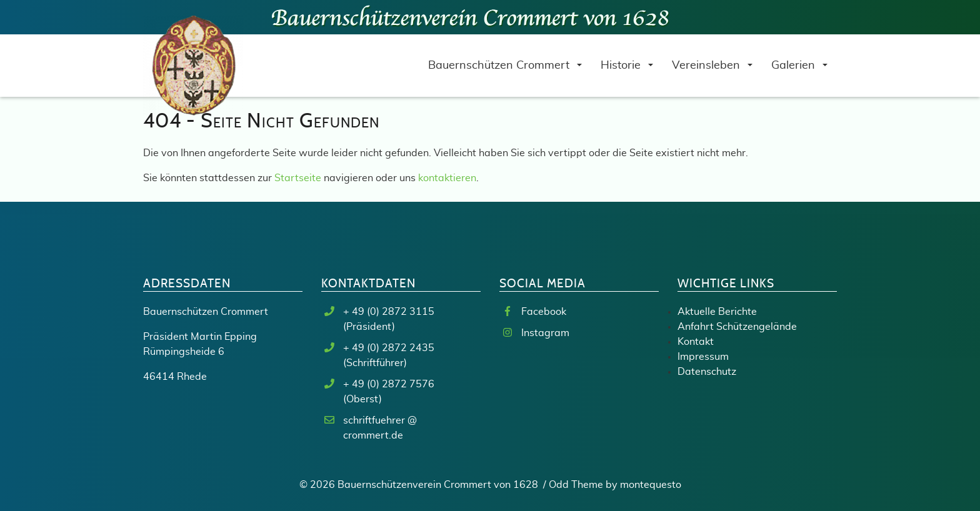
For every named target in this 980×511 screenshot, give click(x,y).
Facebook (544, 312)
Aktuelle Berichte (717, 312)
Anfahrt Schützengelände (737, 327)
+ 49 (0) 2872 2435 (389, 348)
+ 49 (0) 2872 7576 (389, 384)
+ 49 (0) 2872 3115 (389, 312)
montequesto (651, 485)
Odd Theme (576, 485)
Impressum (703, 357)
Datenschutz (707, 372)
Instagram (545, 333)
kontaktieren (447, 178)
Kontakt (696, 342)
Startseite (298, 178)
